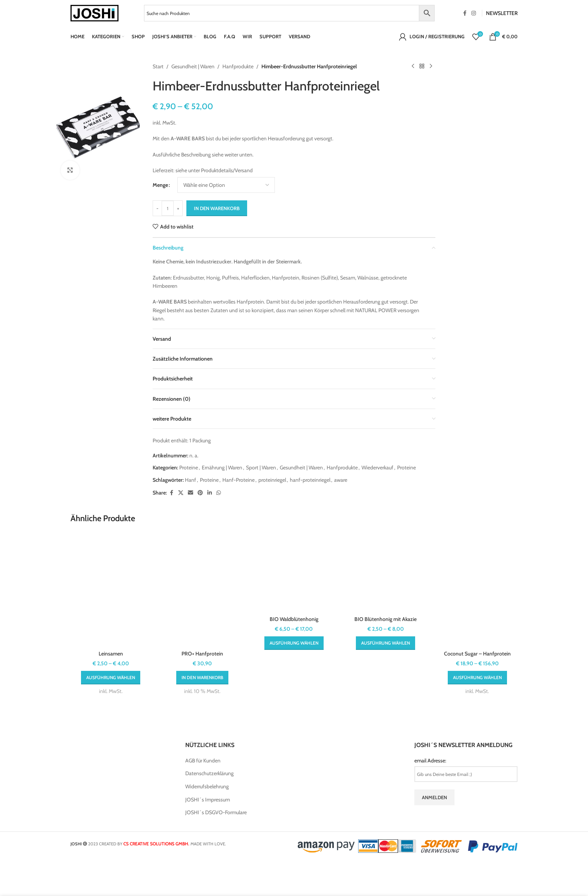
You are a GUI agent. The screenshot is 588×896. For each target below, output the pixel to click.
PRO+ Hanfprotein (202, 654)
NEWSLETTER (502, 13)
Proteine (189, 468)
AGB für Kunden (203, 761)
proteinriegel (272, 480)
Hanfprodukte (238, 66)
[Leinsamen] (111, 589)
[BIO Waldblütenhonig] (294, 572)
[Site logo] (94, 12)
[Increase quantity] (178, 208)
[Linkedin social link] (210, 493)
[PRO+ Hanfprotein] (202, 589)
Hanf (190, 480)
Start (158, 66)
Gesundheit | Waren (193, 66)
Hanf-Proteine (238, 480)
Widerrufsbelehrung (207, 786)
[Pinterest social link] (200, 493)
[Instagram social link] (474, 13)
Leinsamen (111, 654)
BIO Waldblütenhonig (294, 619)
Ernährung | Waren (222, 468)
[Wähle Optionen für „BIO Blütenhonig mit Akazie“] (385, 643)
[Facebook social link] (465, 13)
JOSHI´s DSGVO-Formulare (216, 812)
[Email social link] (190, 493)
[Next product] (431, 66)
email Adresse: (430, 761)
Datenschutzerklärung (209, 773)
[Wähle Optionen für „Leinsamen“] (111, 678)
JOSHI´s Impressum (208, 800)
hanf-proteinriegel (310, 480)
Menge (160, 185)
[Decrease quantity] (157, 208)
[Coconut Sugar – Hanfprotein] (477, 589)
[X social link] (181, 493)
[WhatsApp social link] (219, 493)
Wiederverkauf (377, 468)
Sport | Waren (261, 468)
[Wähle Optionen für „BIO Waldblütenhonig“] (294, 643)
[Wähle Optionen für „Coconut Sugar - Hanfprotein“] (477, 678)
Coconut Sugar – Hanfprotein (477, 654)
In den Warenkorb (217, 208)
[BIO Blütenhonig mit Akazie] (385, 572)
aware (341, 480)
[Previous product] (413, 66)
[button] (202, 678)
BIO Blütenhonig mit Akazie (385, 619)
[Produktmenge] (168, 208)
